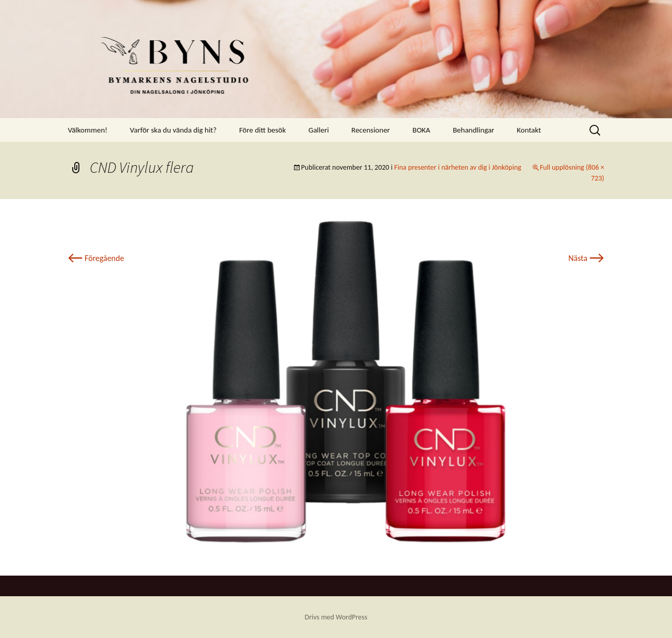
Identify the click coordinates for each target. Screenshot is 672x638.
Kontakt (529, 130)
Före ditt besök (263, 130)
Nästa (586, 258)
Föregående (96, 258)
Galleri (319, 130)
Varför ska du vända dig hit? (173, 130)
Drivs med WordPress (336, 617)
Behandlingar (473, 130)
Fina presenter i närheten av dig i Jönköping (457, 167)
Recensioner (371, 130)
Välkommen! (88, 130)
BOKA (422, 130)
